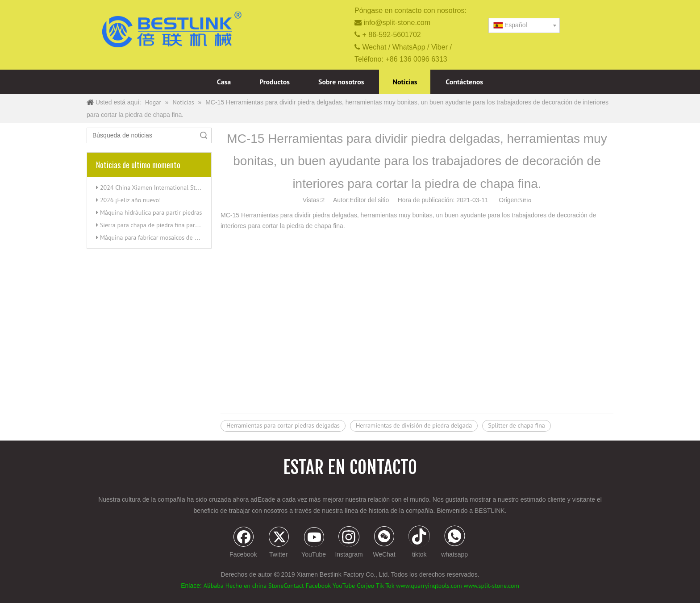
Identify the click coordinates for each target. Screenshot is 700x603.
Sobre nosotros (341, 82)
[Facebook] (243, 543)
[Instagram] (349, 543)
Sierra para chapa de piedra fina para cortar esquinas (170, 225)
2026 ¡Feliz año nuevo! (131, 200)
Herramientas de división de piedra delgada (414, 425)
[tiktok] (419, 543)
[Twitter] (279, 543)
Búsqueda (204, 135)
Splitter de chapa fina (517, 425)
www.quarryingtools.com (429, 586)
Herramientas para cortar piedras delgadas (283, 425)
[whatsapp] (454, 543)
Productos (275, 82)
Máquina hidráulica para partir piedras (151, 212)
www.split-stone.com (492, 586)
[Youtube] (314, 543)
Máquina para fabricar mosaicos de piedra (156, 237)
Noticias (405, 82)
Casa (224, 82)
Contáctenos (464, 82)
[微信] (384, 543)
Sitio (525, 200)
